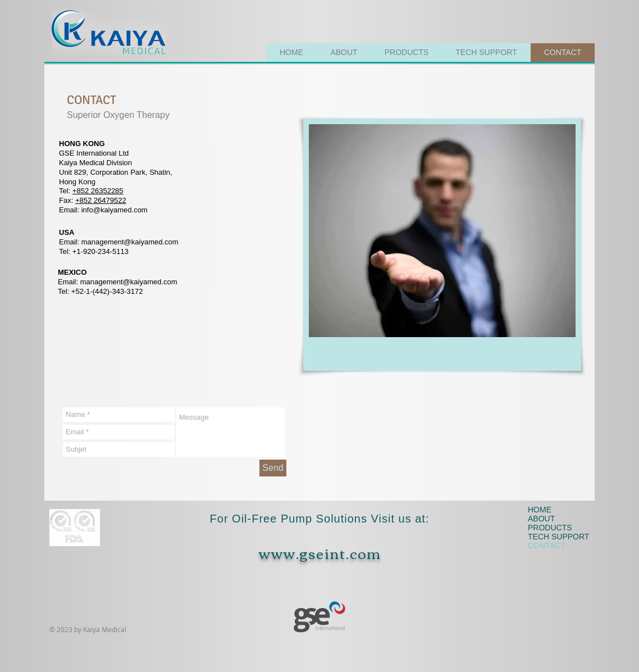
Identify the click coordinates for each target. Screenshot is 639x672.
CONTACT (547, 546)
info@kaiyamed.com (115, 210)
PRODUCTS (550, 528)
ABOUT (541, 519)
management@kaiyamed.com (130, 242)
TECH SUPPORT (556, 537)
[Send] (273, 468)
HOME (540, 510)
